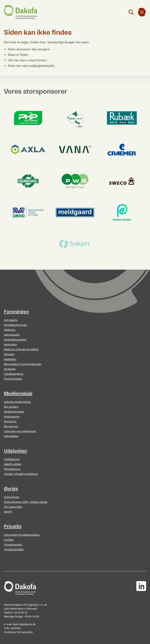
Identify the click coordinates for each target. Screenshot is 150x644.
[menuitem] (142, 12)
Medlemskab (18, 393)
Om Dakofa (11, 320)
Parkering (10, 330)
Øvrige (11, 489)
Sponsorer (10, 421)
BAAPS (8, 512)
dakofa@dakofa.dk (24, 624)
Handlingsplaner (14, 374)
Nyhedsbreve (12, 469)
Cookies (9, 540)
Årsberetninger (13, 379)
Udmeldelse (11, 436)
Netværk (9, 354)
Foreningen (16, 312)
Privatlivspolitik (13, 545)
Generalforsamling (15, 340)
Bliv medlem (11, 407)
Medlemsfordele (14, 412)
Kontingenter (12, 417)
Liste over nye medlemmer (20, 431)
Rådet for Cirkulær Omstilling (21, 349)
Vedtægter (10, 359)
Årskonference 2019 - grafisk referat (26, 502)
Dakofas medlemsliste (17, 402)
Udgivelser (16, 451)
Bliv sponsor (11, 426)
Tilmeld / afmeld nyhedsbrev (21, 474)
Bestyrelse (10, 345)
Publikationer (12, 459)
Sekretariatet (12, 335)
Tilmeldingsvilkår (14, 550)
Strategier (10, 369)
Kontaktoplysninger (16, 325)
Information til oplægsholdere (22, 535)
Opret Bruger (12, 497)
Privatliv (13, 526)
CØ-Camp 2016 (13, 507)
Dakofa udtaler (13, 464)
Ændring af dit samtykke (18, 632)
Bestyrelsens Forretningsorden (23, 364)
